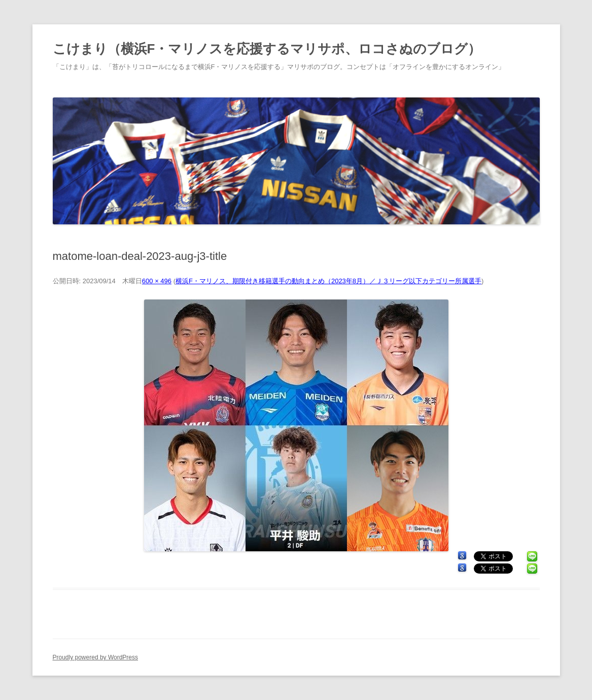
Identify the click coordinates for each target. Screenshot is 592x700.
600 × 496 (157, 281)
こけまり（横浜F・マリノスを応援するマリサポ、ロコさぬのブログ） (267, 49)
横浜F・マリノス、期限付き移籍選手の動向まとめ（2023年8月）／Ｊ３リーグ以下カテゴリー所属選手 (328, 281)
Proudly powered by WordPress (96, 657)
